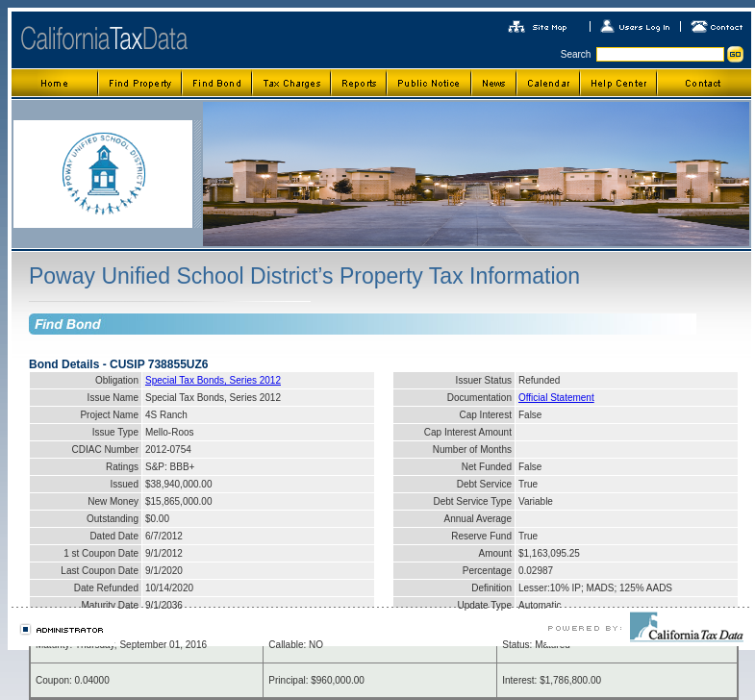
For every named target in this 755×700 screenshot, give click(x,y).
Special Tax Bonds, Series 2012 (213, 380)
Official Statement (556, 398)
